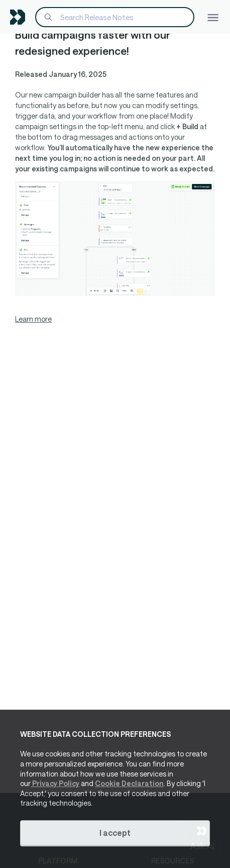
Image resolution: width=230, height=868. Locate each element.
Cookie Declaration (129, 783)
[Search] (115, 17)
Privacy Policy (55, 783)
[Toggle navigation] (213, 17)
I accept (115, 833)
